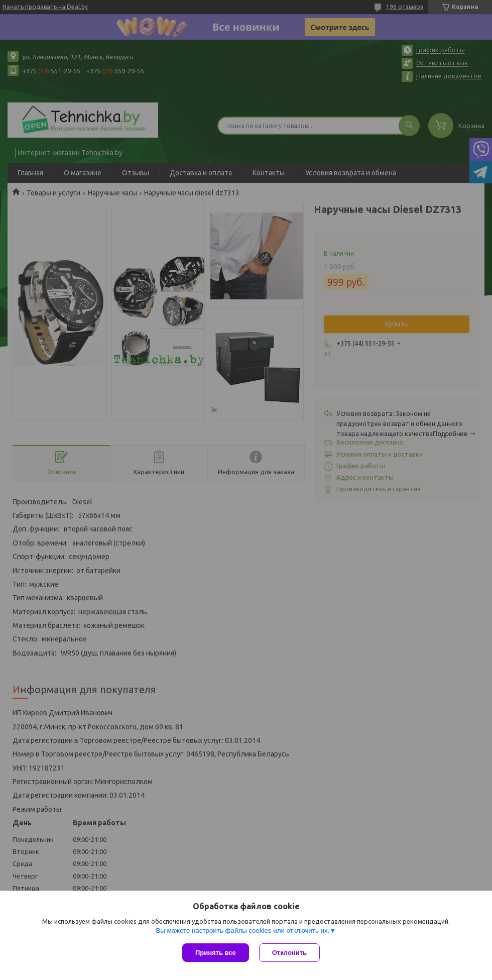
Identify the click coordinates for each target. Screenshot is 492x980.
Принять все (216, 953)
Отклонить (289, 953)
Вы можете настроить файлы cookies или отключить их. (242, 931)
